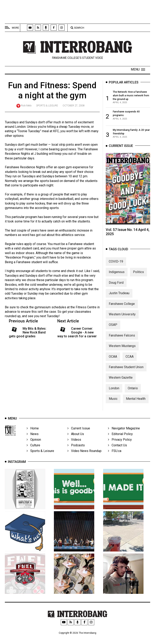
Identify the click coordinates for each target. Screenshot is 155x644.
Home (33, 428)
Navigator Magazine (124, 428)
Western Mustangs (122, 346)
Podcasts (76, 445)
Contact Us (117, 445)
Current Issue (79, 428)
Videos (74, 440)
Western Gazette (121, 378)
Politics (138, 272)
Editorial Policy (120, 434)
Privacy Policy (120, 440)
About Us (76, 434)
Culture (33, 445)
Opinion (34, 440)
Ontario (133, 388)
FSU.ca (115, 451)
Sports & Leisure (47, 105)
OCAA (113, 357)
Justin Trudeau (119, 293)
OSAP (113, 325)
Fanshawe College (122, 304)
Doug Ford (116, 283)
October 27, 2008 (73, 105)
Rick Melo (26, 105)
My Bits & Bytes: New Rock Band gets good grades (28, 332)
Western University (122, 314)
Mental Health (136, 399)
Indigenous (117, 272)
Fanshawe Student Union (126, 367)
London (114, 388)
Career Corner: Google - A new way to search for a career (77, 332)
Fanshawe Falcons (122, 335)
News (33, 434)
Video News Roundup (84, 451)
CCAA (130, 357)
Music (113, 399)
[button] (138, 70)
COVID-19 (116, 261)
